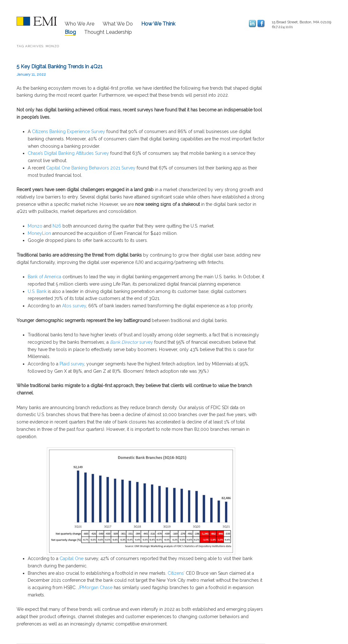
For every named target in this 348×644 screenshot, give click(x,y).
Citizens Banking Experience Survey (69, 131)
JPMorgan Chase (95, 588)
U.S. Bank (37, 291)
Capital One (72, 558)
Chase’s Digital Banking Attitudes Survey (68, 153)
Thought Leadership (108, 32)
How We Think (158, 24)
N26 (57, 226)
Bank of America (44, 277)
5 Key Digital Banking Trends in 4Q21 (60, 67)
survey (145, 342)
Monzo (35, 226)
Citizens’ (176, 573)
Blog (70, 32)
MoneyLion (39, 233)
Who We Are (80, 24)
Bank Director (124, 342)
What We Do (118, 24)
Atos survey (74, 306)
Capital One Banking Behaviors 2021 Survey (91, 168)
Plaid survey (72, 364)
